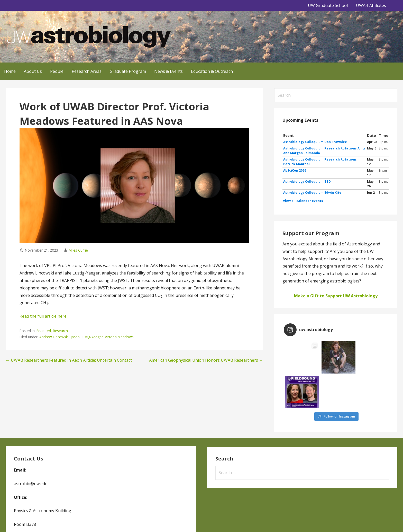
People (57, 71)
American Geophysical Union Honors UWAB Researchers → (206, 360)
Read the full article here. (43, 316)
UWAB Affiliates (371, 5)
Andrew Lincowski (54, 337)
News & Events (168, 71)
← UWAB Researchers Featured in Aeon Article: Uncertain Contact (69, 360)
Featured (44, 331)
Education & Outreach (212, 71)
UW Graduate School (328, 5)
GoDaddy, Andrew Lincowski (169, 521)
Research (60, 331)
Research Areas (87, 71)
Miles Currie (78, 250)
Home (10, 71)
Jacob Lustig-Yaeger (87, 337)
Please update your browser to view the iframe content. (336, 168)
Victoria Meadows (119, 337)
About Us (33, 71)
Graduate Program (128, 71)
